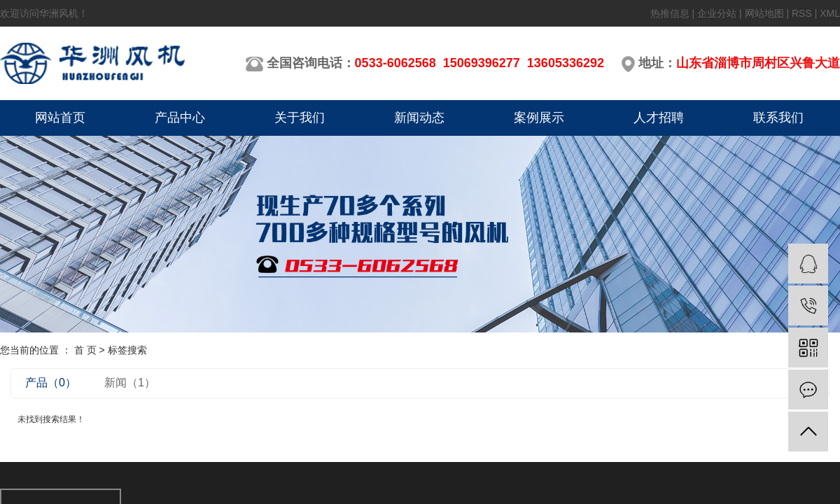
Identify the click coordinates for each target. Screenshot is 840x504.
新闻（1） (130, 383)
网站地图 (764, 13)
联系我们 (778, 118)
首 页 (85, 350)
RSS (802, 13)
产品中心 (180, 118)
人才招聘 (659, 118)
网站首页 (60, 118)
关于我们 (300, 118)
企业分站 (717, 13)
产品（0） (51, 383)
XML (830, 13)
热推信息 (670, 13)
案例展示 (539, 118)
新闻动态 (419, 118)
